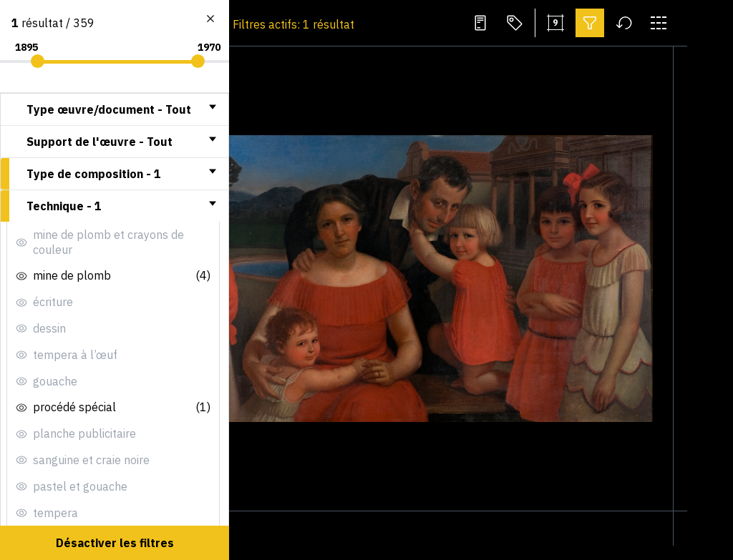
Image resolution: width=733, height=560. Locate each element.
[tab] (115, 109)
